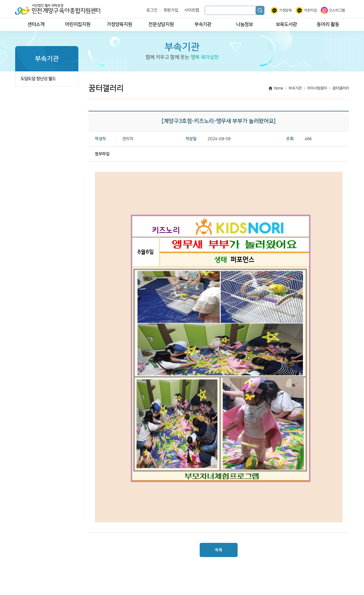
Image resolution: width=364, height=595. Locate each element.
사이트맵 (192, 10)
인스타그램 (337, 10)
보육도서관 (286, 24)
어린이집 (311, 10)
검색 (260, 10)
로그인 (152, 10)
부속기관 (203, 24)
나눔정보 (245, 24)
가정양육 (286, 10)
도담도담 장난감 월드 (38, 79)
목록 (219, 550)
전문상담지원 (161, 24)
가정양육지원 (119, 24)
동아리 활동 (328, 24)
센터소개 (36, 24)
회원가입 (171, 10)
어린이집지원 (78, 24)
